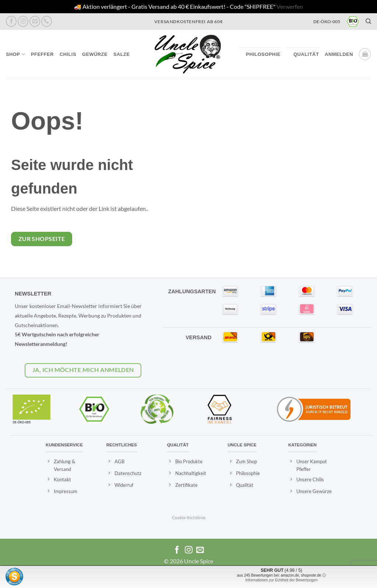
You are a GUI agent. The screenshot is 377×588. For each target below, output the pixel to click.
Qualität (306, 54)
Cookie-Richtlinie (189, 518)
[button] (339, 54)
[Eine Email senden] (35, 21)
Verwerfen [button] (290, 6)
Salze (122, 54)
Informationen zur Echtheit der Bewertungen (282, 580)
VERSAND (198, 337)
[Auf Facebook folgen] (11, 21)
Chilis (68, 54)
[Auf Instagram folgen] (23, 21)
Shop (15, 54)
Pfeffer (42, 54)
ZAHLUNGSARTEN (192, 291)
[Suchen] (369, 21)
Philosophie (263, 54)
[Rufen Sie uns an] (47, 21)
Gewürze (95, 54)
